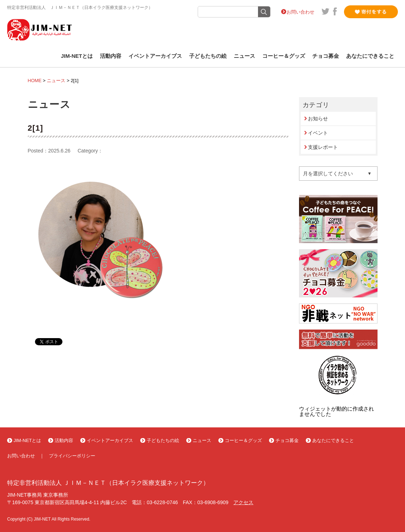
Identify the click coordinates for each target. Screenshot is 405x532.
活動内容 (111, 56)
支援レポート (323, 147)
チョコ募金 (326, 56)
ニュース (244, 56)
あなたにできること (370, 56)
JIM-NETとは (77, 56)
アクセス (243, 502)
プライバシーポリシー (72, 456)
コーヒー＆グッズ (284, 56)
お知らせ (318, 119)
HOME (35, 81)
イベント (318, 133)
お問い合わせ (300, 12)
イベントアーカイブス (155, 56)
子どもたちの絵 (208, 56)
